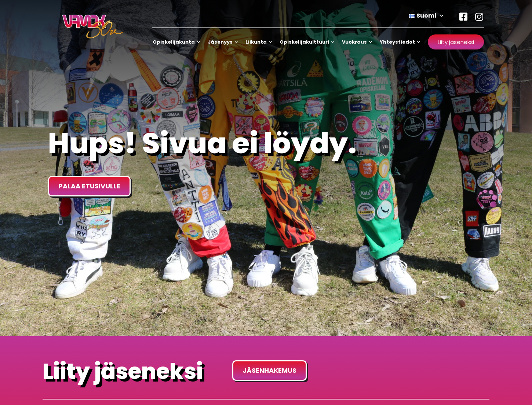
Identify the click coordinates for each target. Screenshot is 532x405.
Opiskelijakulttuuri (307, 42)
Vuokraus (357, 42)
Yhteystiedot (400, 42)
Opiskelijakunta (176, 42)
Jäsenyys (223, 42)
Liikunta (259, 42)
